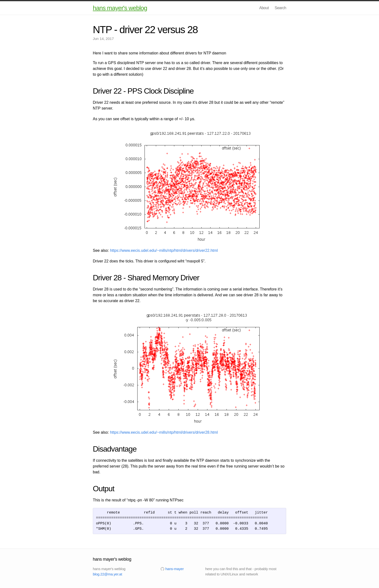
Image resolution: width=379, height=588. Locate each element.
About (264, 8)
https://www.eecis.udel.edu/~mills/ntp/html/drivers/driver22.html (164, 250)
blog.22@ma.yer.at (107, 574)
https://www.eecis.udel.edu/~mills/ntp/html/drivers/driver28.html (164, 432)
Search (280, 8)
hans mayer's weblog (120, 8)
